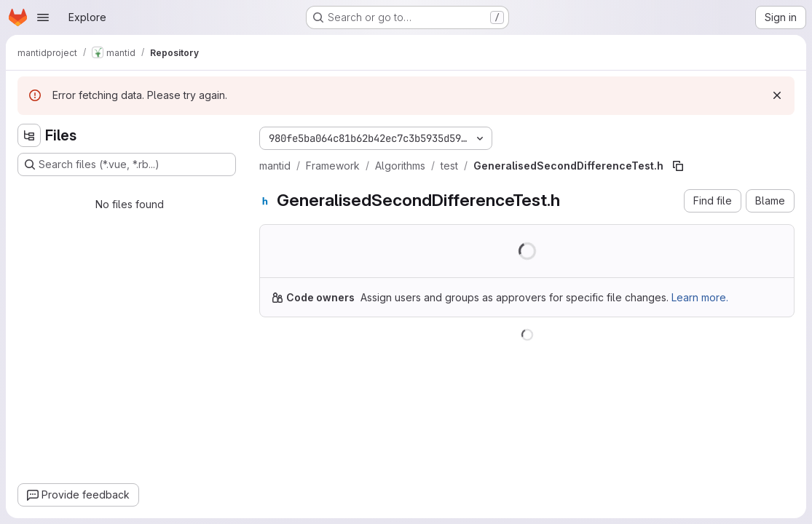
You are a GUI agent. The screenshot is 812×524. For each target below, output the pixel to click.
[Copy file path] (678, 166)
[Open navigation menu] (43, 17)
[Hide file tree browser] (29, 135)
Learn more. (700, 297)
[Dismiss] (777, 95)
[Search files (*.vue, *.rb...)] (127, 164)
